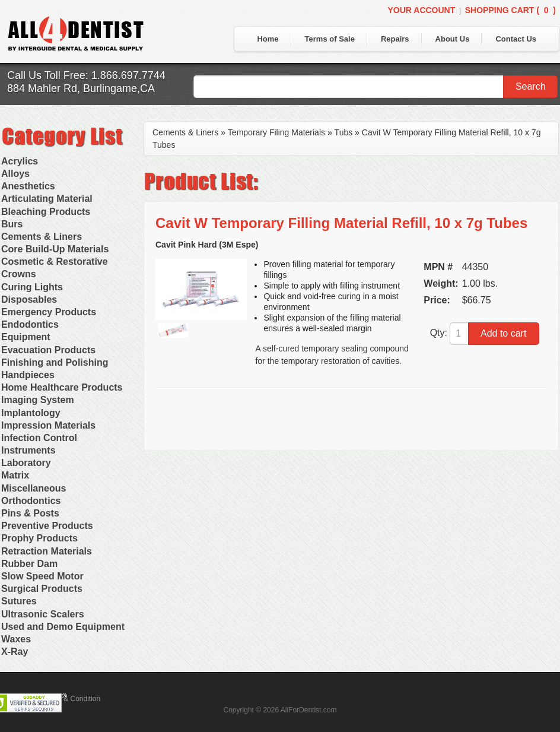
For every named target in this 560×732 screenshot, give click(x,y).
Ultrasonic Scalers (43, 614)
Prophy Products (39, 538)
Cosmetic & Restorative (55, 262)
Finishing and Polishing (55, 362)
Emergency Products (49, 312)
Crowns (19, 274)
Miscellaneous (34, 488)
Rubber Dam (29, 564)
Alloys (15, 174)
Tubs (344, 132)
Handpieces (28, 375)
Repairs (395, 39)
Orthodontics (31, 501)
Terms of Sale (330, 39)
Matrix (15, 475)
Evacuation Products (48, 350)
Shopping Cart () (510, 10)
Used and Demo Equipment (63, 627)
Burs (12, 224)
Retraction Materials (47, 551)
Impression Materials (48, 425)
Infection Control (39, 438)
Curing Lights (32, 287)
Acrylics (20, 161)
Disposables (29, 300)
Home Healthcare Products (62, 387)
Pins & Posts (30, 513)
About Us (453, 39)
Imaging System (38, 400)
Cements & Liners (42, 237)
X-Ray (15, 652)
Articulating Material (47, 199)
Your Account (421, 10)
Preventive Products (47, 526)
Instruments (28, 450)
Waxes (16, 639)
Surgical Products (42, 589)
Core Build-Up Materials (55, 249)
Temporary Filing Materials (276, 132)
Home (268, 39)
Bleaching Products (46, 212)
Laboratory (26, 463)
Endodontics (30, 324)
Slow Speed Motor (42, 576)
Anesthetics (28, 186)
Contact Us (516, 39)
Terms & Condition (71, 699)
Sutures (19, 601)
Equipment (26, 337)
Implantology (31, 413)
